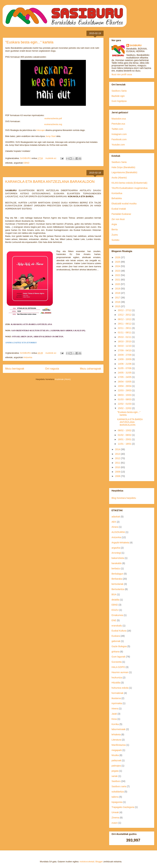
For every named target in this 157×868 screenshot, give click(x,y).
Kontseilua (117, 193)
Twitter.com (117, 129)
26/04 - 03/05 (125, 382)
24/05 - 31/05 (125, 373)
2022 (118, 275)
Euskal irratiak (119, 209)
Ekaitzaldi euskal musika (124, 204)
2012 (118, 458)
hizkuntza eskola (120, 688)
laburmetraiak (118, 729)
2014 (118, 449)
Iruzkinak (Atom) (63, 379)
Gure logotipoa (119, 101)
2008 (118, 476)
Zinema (115, 818)
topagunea (117, 802)
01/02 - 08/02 (125, 435)
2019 (118, 289)
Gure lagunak (118, 657)
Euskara (116, 636)
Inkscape (41, 130)
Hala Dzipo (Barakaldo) (123, 167)
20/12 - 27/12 (125, 310)
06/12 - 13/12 (125, 319)
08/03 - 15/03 (125, 395)
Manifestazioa (119, 745)
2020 (118, 284)
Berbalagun (117, 574)
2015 (118, 306)
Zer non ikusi (118, 219)
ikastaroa (116, 698)
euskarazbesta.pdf (53, 118)
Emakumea (117, 615)
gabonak (116, 641)
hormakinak (117, 693)
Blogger (99, 862)
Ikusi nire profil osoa (122, 74)
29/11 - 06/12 (125, 324)
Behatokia (117, 198)
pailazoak (116, 760)
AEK (114, 522)
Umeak (115, 812)
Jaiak (114, 714)
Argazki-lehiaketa (120, 543)
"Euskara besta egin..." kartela (29, 42)
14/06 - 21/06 (125, 364)
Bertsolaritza (118, 589)
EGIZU (115, 610)
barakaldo (117, 563)
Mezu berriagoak (15, 369)
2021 (118, 280)
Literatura (116, 740)
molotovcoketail (87, 862)
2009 (118, 472)
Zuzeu (115, 235)
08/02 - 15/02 (125, 430)
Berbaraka (117, 579)
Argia (114, 224)
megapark (117, 750)
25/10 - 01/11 (125, 337)
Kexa (114, 719)
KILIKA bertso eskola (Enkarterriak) (129, 183)
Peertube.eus (118, 124)
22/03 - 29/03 (125, 390)
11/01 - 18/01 (125, 444)
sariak (115, 776)
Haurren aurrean (120, 672)
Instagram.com (119, 134)
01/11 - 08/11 (125, 332)
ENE (114, 620)
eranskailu (117, 626)
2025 (118, 262)
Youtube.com (118, 145)
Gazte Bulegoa (119, 646)
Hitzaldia (116, 683)
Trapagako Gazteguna (123, 807)
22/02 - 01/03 (125, 404)
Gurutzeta (117, 662)
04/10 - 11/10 (125, 346)
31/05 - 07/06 (125, 368)
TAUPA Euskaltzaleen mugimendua (130, 188)
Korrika (115, 724)
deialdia (115, 600)
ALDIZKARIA (118, 532)
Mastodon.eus (119, 119)
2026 (118, 257)
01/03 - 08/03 (125, 399)
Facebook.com (119, 139)
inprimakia (117, 703)
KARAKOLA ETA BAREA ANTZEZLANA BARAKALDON (50, 182)
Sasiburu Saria (119, 91)
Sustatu (115, 240)
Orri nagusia (52, 369)
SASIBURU (136, 45)
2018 (118, 293)
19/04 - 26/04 (125, 386)
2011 (118, 463)
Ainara (115, 527)
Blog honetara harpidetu (124, 498)
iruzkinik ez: (51, 158)
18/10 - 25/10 (125, 341)
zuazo (115, 823)
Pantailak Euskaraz (121, 214)
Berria (115, 229)
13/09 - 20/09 (125, 359)
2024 (118, 266)
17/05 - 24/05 (125, 377)
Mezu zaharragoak (91, 369)
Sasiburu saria (119, 786)
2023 (118, 271)
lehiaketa (116, 734)
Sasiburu (116, 781)
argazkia (116, 548)
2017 (118, 298)
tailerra (115, 797)
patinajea (116, 766)
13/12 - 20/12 (125, 315)
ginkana (116, 652)
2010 (118, 467)
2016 (118, 302)
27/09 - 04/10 (125, 350)
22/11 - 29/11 (125, 328)
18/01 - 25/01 (125, 439)
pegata (115, 771)
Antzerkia (28, 357)
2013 (118, 454)
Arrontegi (116, 553)
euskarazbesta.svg (53, 124)
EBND (26, 163)
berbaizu (116, 568)
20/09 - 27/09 (125, 355)
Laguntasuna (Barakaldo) (124, 172)
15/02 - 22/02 (125, 408)
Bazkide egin (118, 96)
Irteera (115, 709)
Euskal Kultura (119, 631)
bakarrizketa (118, 558)
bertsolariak (117, 584)
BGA (114, 594)
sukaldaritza (118, 792)
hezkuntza (117, 678)
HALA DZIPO (118, 667)
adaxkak (116, 517)
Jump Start (51, 136)
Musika (115, 755)
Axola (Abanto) (119, 178)
